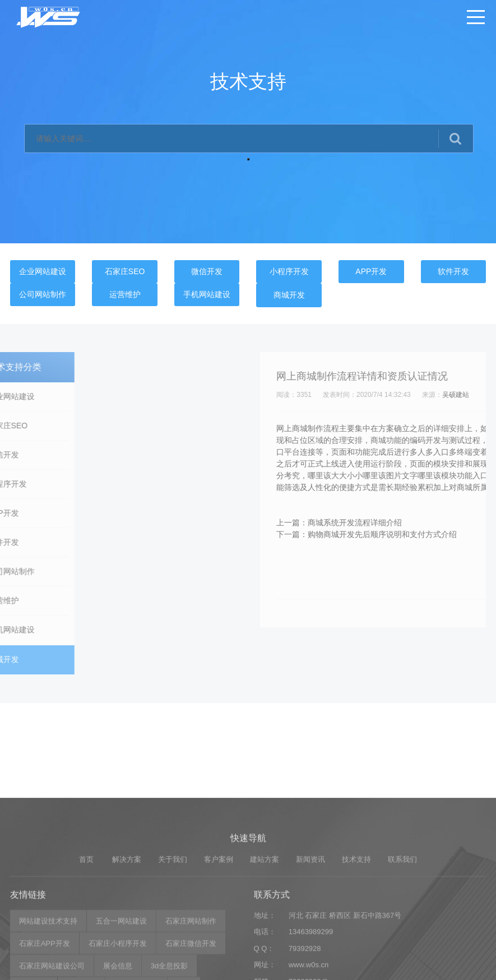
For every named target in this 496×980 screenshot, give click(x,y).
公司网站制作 (43, 294)
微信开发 (207, 271)
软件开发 (453, 271)
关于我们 (173, 928)
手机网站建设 (207, 294)
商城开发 (289, 295)
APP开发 (371, 271)
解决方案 (127, 928)
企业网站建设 (43, 271)
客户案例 (219, 928)
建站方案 (265, 928)
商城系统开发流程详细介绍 (447, 523)
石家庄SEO (125, 271)
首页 (86, 928)
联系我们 (402, 928)
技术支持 (356, 928)
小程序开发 (289, 271)
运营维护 (125, 294)
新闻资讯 (310, 928)
